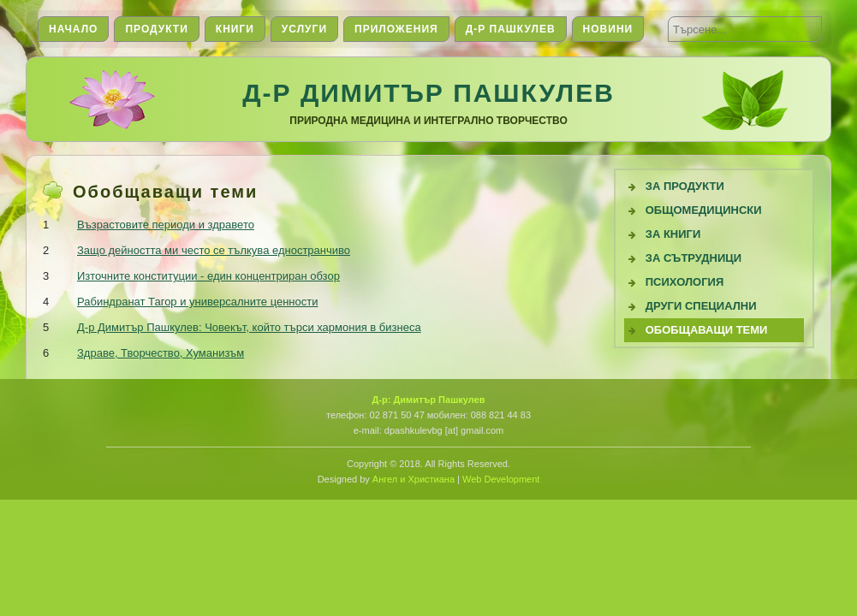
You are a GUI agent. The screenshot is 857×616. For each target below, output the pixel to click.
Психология (685, 282)
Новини (608, 29)
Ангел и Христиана (414, 479)
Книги (235, 29)
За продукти (685, 186)
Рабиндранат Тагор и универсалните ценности (197, 302)
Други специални (701, 306)
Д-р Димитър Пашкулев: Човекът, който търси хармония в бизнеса (249, 327)
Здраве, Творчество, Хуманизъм (161, 353)
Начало (73, 29)
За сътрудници (693, 258)
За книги (673, 234)
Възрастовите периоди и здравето (166, 225)
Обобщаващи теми (707, 330)
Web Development (501, 479)
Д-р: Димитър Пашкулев (428, 400)
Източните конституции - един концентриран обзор (208, 276)
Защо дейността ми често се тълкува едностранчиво (214, 250)
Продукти (156, 29)
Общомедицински (704, 210)
